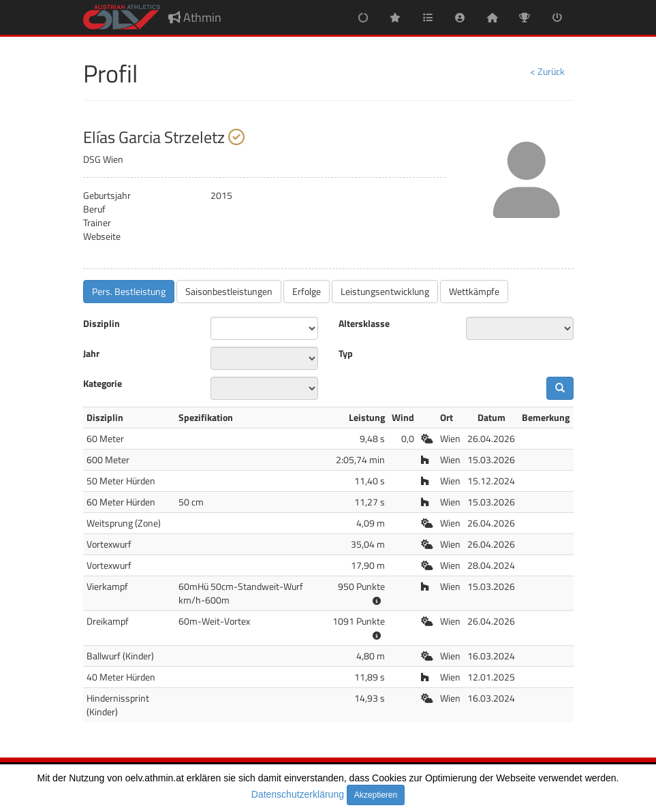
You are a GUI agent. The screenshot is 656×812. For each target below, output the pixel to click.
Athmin (195, 17)
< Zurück (547, 71)
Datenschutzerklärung (298, 794)
